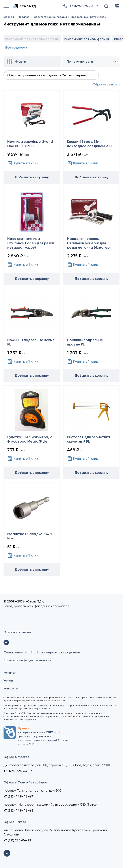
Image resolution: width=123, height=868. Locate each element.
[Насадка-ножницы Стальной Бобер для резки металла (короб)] (32, 236)
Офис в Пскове (15, 822)
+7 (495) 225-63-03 (18, 771)
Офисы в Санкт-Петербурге (25, 782)
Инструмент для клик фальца (87, 39)
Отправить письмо (18, 632)
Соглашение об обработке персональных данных (42, 652)
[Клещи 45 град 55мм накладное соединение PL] (91, 137)
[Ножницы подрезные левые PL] (32, 335)
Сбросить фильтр (106, 84)
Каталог (10, 673)
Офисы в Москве (16, 757)
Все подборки (16, 48)
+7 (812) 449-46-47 (18, 797)
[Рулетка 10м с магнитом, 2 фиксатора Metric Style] (32, 432)
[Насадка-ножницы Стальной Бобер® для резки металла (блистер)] (91, 236)
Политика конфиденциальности (27, 660)
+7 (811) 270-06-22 (17, 840)
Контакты (11, 688)
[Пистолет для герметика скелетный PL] (91, 432)
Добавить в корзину (32, 177)
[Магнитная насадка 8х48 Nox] (32, 529)
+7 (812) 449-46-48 (18, 811)
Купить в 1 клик (23, 163)
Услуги (8, 681)
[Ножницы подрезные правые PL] (91, 335)
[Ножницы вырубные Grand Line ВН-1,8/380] (32, 137)
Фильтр (17, 62)
